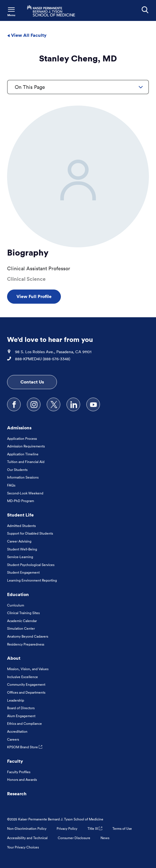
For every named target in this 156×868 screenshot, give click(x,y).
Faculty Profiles (19, 772)
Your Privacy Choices (23, 847)
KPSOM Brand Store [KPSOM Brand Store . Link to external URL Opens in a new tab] (25, 747)
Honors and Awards (22, 780)
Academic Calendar (22, 621)
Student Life (20, 515)
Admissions (19, 428)
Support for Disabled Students (30, 533)
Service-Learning (20, 557)
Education (18, 594)
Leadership (16, 700)
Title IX (95, 829)
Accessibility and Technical (27, 838)
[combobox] (78, 87)
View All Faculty (27, 35)
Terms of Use (122, 829)
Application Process (22, 439)
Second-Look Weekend (25, 493)
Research (17, 794)
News (105, 838)
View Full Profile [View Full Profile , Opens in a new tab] (34, 296)
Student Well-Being (22, 549)
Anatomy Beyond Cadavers (28, 636)
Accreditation (17, 731)
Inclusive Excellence (23, 677)
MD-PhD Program (21, 501)
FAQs (11, 485)
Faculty (15, 761)
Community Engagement (26, 684)
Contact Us (32, 382)
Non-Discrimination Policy (27, 829)
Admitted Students (21, 526)
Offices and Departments (26, 692)
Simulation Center (21, 628)
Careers (13, 739)
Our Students (17, 470)
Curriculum (16, 605)
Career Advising (19, 541)
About (14, 658)
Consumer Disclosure (74, 838)
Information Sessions (23, 477)
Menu (11, 15)
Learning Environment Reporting (32, 580)
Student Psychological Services (31, 565)
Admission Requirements (26, 446)
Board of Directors (21, 708)
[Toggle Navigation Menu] (11, 11)
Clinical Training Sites (23, 613)
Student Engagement (23, 572)
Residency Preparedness (26, 644)
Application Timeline (23, 454)
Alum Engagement (21, 716)
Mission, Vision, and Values (28, 669)
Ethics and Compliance (24, 724)
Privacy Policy (67, 829)
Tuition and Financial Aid (26, 462)
